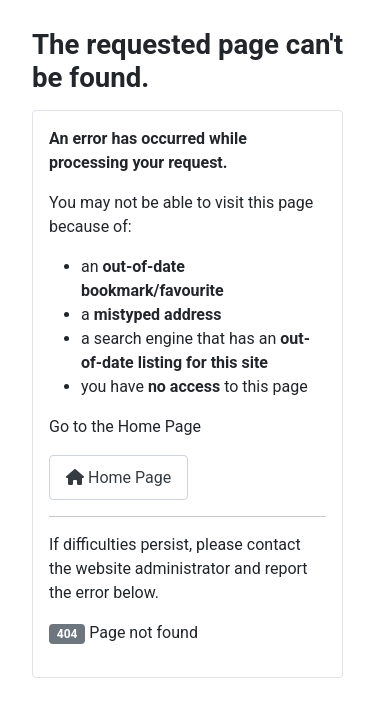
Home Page (118, 477)
